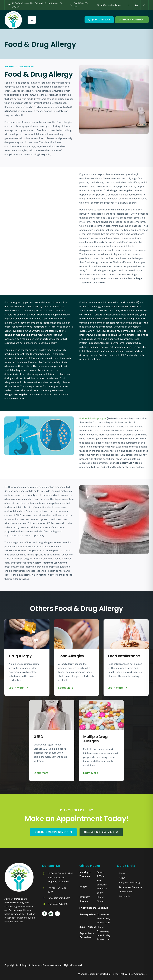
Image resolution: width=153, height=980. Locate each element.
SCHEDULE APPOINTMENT (132, 20)
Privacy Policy (119, 974)
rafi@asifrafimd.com (110, 5)
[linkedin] (136, 5)
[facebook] (128, 5)
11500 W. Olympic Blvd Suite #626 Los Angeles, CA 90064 (60, 877)
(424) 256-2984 (101, 20)
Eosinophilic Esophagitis (96, 418)
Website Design (87, 974)
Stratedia (105, 974)
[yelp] (145, 5)
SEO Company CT (139, 974)
